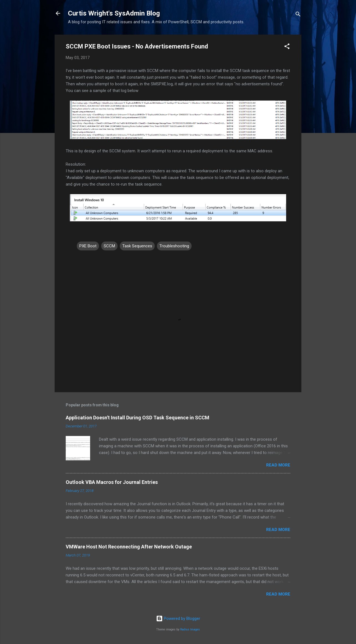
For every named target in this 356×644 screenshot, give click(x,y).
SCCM (109, 246)
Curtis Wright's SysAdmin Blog (114, 13)
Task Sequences (137, 246)
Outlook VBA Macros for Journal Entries (112, 482)
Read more (278, 465)
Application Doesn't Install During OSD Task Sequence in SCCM (138, 418)
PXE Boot (88, 246)
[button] (287, 47)
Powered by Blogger (178, 619)
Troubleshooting (174, 246)
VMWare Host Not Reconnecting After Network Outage (129, 547)
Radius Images (190, 629)
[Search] (298, 15)
